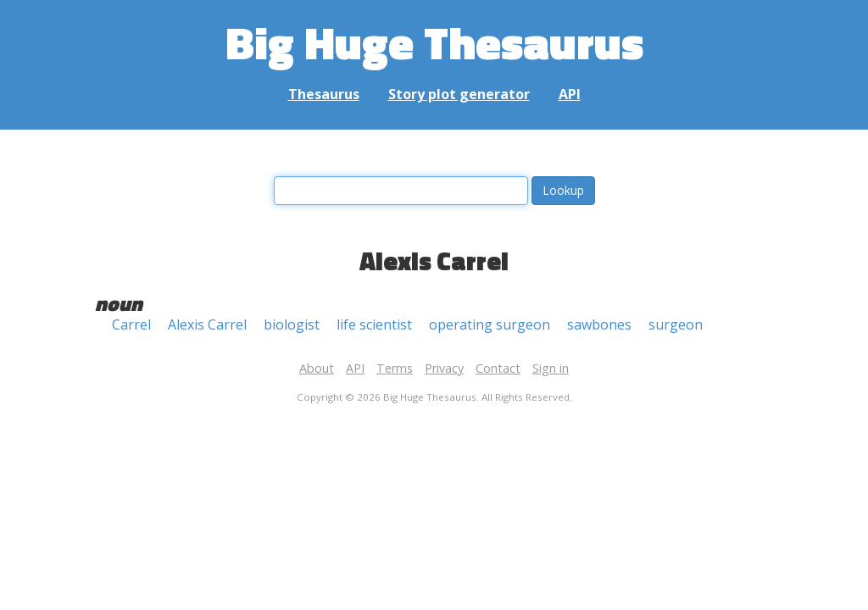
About (317, 368)
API (570, 94)
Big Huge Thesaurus (434, 42)
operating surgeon (490, 324)
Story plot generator (459, 94)
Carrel (131, 324)
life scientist (374, 324)
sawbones (599, 324)
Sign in (551, 368)
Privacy (444, 368)
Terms (395, 368)
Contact (498, 368)
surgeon (676, 324)
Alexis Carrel (207, 324)
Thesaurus (324, 94)
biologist (292, 324)
